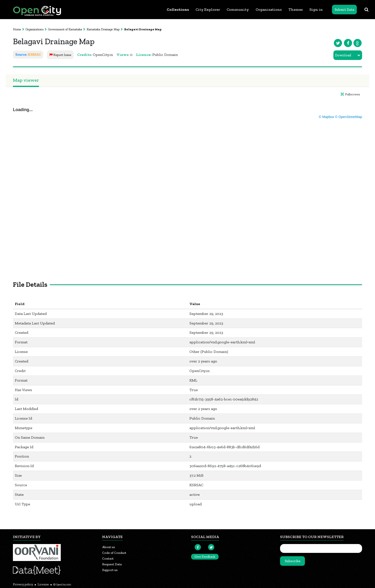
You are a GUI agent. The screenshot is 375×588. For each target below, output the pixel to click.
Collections (178, 9)
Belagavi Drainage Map (143, 29)
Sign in (316, 9)
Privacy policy (23, 584)
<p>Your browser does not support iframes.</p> (187, 183)
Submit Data (344, 10)
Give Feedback (205, 557)
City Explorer (208, 9)
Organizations (35, 29)
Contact (108, 558)
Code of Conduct (114, 553)
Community (238, 9)
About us (109, 547)
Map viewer (26, 80)
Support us (110, 570)
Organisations (269, 9)
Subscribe (293, 561)
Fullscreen (350, 94)
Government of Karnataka (65, 29)
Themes (296, 9)
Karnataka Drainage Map (103, 29)
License (43, 584)
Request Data (112, 564)
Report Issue (60, 55)
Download (343, 55)
